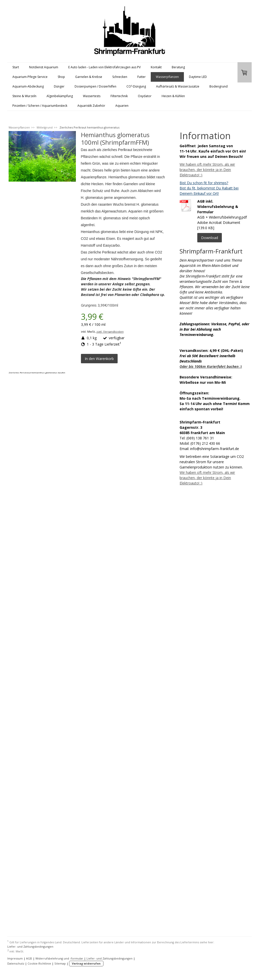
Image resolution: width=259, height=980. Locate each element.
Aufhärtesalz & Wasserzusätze (178, 86)
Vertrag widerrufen (86, 963)
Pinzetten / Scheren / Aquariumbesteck (40, 106)
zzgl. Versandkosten (110, 332)
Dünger (59, 86)
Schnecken (120, 77)
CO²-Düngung (136, 86)
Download (210, 238)
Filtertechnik (119, 96)
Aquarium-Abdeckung (28, 86)
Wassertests (92, 96)
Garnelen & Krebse (89, 77)
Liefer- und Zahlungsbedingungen (30, 946)
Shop (61, 77)
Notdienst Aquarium (44, 67)
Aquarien (122, 106)
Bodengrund (219, 86)
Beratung (178, 67)
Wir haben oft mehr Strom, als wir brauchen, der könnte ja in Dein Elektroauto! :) (207, 170)
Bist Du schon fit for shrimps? (204, 183)
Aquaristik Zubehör (91, 106)
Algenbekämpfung (60, 96)
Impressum (15, 958)
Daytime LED (198, 77)
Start (16, 67)
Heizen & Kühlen (173, 96)
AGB (29, 958)
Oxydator (145, 96)
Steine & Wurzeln (24, 96)
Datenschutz (16, 963)
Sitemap (60, 963)
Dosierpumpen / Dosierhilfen (95, 86)
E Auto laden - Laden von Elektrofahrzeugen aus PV (104, 67)
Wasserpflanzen (167, 77)
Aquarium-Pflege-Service (30, 77)
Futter (142, 77)
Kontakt (156, 67)
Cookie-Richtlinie (39, 963)
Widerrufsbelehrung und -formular (59, 958)
